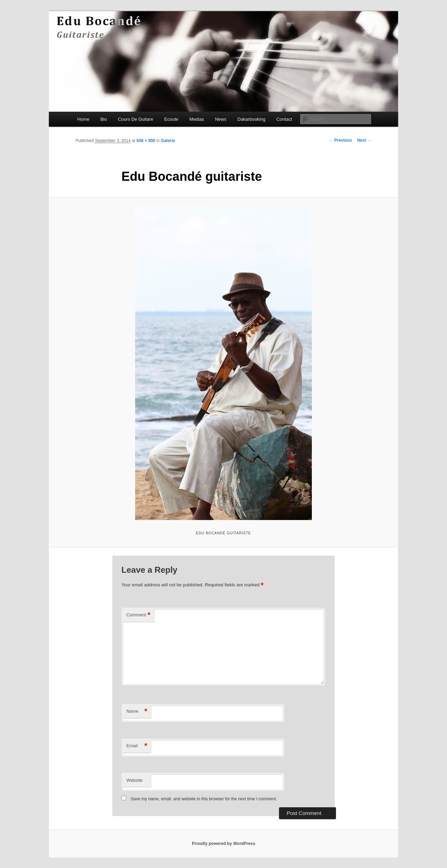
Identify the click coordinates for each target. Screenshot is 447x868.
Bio (104, 119)
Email (137, 746)
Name (137, 711)
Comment (138, 615)
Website (135, 780)
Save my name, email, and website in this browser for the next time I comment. (204, 799)
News (221, 119)
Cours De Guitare (136, 119)
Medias (197, 119)
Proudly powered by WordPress (223, 844)
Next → (364, 140)
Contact (284, 119)
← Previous (340, 140)
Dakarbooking (251, 119)
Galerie (168, 141)
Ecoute (171, 119)
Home (83, 119)
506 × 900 (146, 141)
